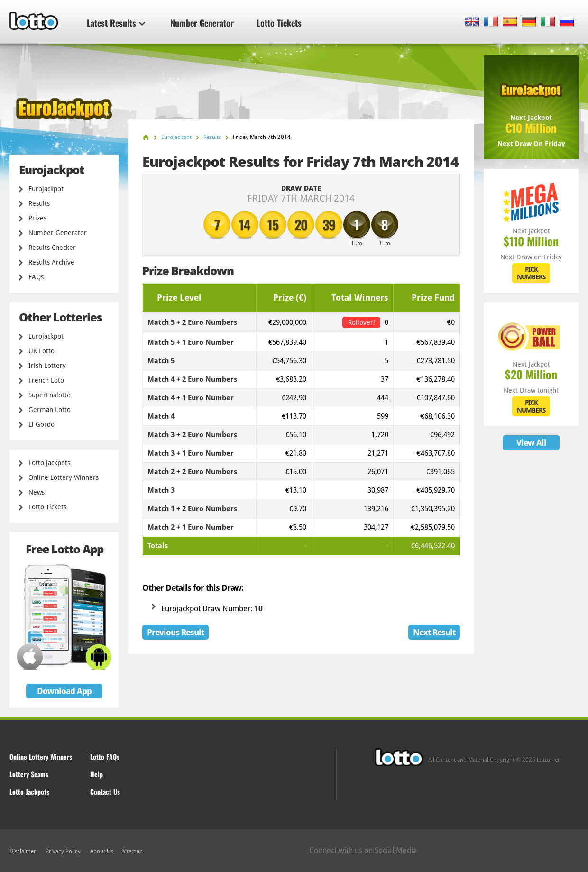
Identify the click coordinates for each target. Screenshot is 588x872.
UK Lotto (41, 351)
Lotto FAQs (105, 757)
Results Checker (52, 248)
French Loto (46, 380)
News (37, 492)
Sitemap (133, 851)
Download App (64, 691)
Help (96, 774)
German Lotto (50, 410)
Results (39, 203)
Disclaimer (23, 851)
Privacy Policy (63, 851)
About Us (101, 851)
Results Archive (51, 262)
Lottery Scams (29, 774)
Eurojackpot (46, 189)
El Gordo (41, 424)
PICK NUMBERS (531, 273)
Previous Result (175, 632)
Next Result (434, 632)
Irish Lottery (47, 366)
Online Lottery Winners (64, 477)
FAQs (36, 277)
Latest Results (116, 23)
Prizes (37, 218)
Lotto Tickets (279, 23)
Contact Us (105, 792)
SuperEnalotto (50, 395)
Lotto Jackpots (49, 463)
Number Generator (202, 23)
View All (531, 443)
